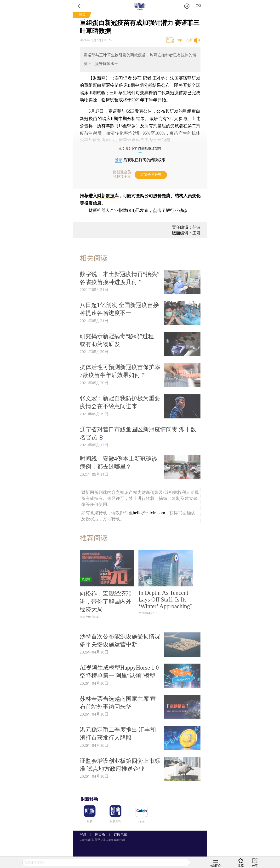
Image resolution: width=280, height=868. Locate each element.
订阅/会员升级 (151, 175)
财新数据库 (108, 196)
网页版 (100, 835)
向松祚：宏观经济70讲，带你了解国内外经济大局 (106, 601)
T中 (180, 40)
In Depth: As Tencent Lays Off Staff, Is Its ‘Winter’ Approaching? (166, 599)
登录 (119, 160)
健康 (82, 15)
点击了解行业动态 (170, 210)
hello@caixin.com (149, 513)
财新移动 (89, 799)
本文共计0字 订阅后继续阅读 (140, 149)
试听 (189, 40)
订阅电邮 (119, 835)
